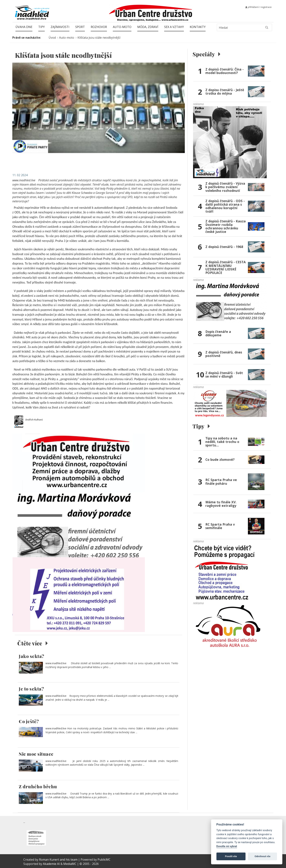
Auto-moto (122, 27)
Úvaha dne (24, 27)
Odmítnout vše (262, 856)
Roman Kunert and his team (59, 860)
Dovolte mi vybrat (227, 846)
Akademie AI (51, 864)
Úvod (52, 38)
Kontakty (198, 27)
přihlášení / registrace (258, 7)
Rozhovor (99, 27)
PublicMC (104, 860)
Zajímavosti (60, 27)
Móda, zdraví (148, 27)
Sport (80, 27)
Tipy (42, 27)
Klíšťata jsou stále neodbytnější (99, 38)
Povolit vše (231, 856)
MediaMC (70, 864)
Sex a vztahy (174, 27)
